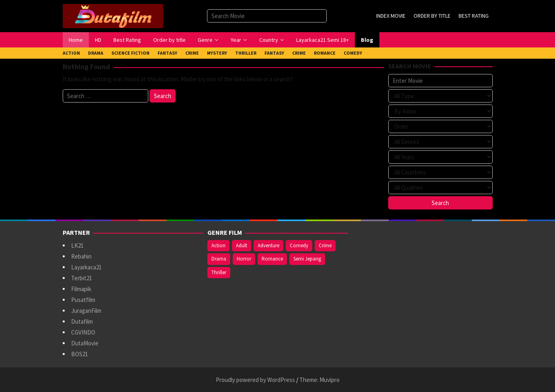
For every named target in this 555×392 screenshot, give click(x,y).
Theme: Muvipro (319, 380)
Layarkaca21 (86, 267)
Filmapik (81, 289)
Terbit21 (82, 278)
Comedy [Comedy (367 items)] (299, 245)
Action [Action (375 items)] (218, 245)
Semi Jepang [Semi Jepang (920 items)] (307, 259)
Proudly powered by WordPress (255, 380)
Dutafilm (82, 321)
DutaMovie (85, 343)
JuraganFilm (86, 311)
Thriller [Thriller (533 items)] (219, 272)
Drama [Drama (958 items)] (219, 259)
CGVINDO (83, 332)
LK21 (77, 245)
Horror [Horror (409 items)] (244, 259)
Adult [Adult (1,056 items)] (242, 245)
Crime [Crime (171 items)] (325, 245)
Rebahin (81, 256)
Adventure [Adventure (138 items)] (268, 245)
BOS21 (80, 354)
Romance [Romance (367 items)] (272, 259)
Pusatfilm (83, 300)
